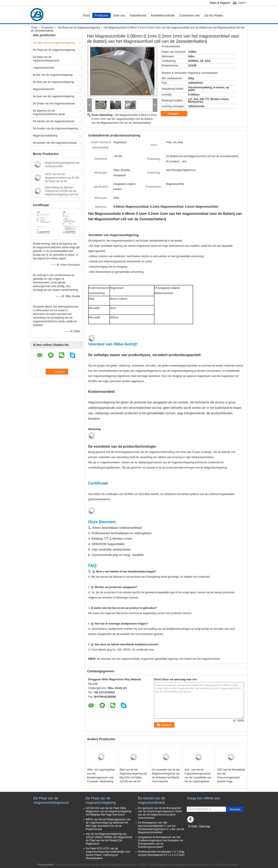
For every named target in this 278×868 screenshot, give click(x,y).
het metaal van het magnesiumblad (200, 659)
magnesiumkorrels (43, 68)
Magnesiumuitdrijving (45, 136)
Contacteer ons (189, 15)
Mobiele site (195, 832)
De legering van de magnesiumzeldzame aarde (49, 112)
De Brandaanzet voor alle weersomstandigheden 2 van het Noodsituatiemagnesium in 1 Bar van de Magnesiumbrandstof (161, 828)
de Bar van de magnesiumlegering (53, 75)
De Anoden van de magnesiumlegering (55, 128)
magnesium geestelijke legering (159, 659)
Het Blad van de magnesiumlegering (79, 28)
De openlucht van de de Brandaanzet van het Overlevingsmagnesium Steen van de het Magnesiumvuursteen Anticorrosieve (160, 813)
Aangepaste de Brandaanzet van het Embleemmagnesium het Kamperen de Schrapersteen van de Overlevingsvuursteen (161, 842)
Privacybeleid (45, 865)
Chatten (176, 114)
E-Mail (193, 826)
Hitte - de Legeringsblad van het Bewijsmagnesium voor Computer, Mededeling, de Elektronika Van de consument (101, 779)
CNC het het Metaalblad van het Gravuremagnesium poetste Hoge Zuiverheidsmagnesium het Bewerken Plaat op (231, 779)
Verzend (235, 809)
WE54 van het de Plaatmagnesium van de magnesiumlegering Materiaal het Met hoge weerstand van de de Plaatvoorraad (108, 824)
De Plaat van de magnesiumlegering (54, 50)
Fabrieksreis (138, 15)
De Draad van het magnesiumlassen (54, 104)
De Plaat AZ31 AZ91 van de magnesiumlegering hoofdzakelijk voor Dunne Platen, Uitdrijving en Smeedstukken (108, 853)
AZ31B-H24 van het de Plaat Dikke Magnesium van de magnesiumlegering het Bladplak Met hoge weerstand (108, 811)
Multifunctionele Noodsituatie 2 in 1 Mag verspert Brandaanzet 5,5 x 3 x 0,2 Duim (161, 853)
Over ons (119, 15)
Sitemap (204, 826)
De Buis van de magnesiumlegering (53, 82)
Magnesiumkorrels (43, 89)
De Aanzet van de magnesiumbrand (54, 121)
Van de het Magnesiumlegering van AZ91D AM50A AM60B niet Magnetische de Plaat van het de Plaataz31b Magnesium (109, 839)
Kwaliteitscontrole (163, 15)
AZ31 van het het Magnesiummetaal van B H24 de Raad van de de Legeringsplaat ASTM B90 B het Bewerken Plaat (62, 181)
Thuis (86, 15)
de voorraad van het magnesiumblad (118, 659)
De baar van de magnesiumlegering (53, 96)
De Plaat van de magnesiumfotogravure (46, 59)
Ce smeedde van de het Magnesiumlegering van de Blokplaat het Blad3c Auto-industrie (166, 776)
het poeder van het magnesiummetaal (55, 143)
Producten (101, 15)
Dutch (243, 3)
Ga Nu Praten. (214, 15)
